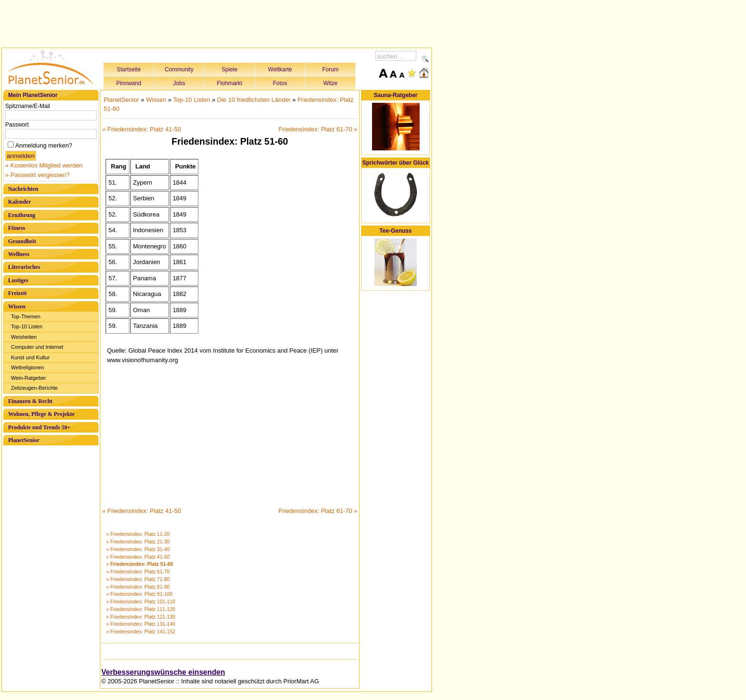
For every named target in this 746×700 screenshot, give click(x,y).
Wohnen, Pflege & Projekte (41, 414)
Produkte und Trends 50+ (39, 427)
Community (179, 69)
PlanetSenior (24, 440)
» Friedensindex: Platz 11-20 (138, 534)
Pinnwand (129, 83)
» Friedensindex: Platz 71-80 (138, 579)
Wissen (17, 306)
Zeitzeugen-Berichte (34, 388)
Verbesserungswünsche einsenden (163, 672)
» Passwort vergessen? (37, 175)
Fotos (280, 83)
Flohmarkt (230, 83)
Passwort (17, 125)
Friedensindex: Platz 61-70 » (318, 129)
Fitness (17, 228)
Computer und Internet (37, 347)
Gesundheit (22, 241)
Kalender (20, 202)
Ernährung (22, 215)
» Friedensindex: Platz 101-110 (141, 601)
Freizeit (17, 293)
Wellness (19, 254)
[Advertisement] (217, 22)
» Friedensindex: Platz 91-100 (139, 594)
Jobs (179, 83)
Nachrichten (23, 189)
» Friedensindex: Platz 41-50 (138, 557)
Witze (331, 83)
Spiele (230, 69)
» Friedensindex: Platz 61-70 (138, 572)
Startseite (129, 69)
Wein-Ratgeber (29, 378)
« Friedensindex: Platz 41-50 (142, 129)
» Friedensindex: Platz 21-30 (138, 542)
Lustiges (18, 280)
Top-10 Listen (27, 326)
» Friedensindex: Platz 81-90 (138, 587)
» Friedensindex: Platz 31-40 (138, 549)
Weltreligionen (28, 367)
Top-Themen (26, 316)
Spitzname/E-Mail (28, 106)
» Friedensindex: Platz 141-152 (141, 631)
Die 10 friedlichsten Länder (254, 100)
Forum (330, 69)
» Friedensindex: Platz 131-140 (141, 624)
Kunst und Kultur (30, 357)
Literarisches (24, 267)
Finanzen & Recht (30, 401)
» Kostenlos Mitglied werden (44, 165)
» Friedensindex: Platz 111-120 (141, 609)
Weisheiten (24, 337)
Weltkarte (280, 69)
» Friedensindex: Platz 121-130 (141, 617)
